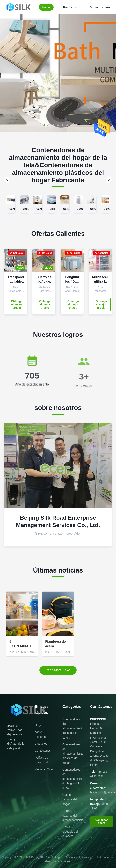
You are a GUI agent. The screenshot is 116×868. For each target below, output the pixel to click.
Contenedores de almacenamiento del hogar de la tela (73, 728)
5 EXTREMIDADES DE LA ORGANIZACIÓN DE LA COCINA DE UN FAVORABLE (22, 644)
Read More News (58, 670)
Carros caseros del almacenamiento (73, 815)
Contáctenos (43, 751)
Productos (70, 7)
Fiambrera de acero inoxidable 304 (56, 644)
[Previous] (7, 180)
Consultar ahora (102, 821)
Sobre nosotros (100, 7)
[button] (47, 125)
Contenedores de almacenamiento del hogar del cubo (73, 779)
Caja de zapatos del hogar (70, 799)
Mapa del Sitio (44, 769)
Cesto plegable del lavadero (70, 832)
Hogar (46, 7)
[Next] (109, 180)
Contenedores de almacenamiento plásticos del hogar (73, 754)
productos (41, 744)
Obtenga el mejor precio (17, 304)
